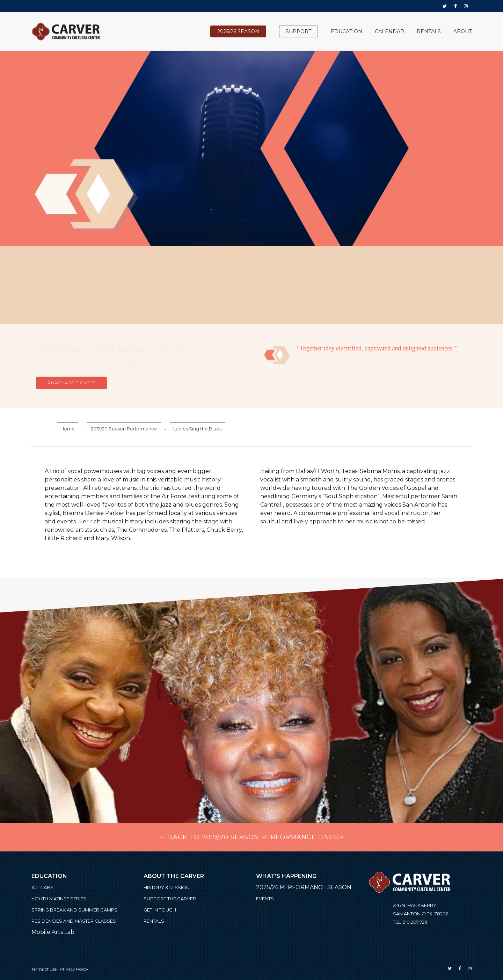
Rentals (154, 921)
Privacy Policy (74, 969)
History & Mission (167, 887)
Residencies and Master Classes (74, 921)
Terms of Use (44, 969)
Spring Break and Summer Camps (74, 910)
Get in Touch (160, 910)
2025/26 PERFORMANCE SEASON (304, 887)
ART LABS (42, 887)
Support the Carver (170, 899)
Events (265, 899)
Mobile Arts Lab (53, 932)
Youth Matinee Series (59, 899)
